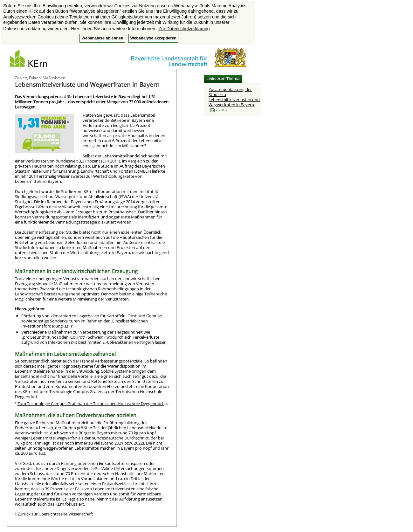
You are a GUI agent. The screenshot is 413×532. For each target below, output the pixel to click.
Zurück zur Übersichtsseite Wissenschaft (55, 514)
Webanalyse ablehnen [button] (102, 38)
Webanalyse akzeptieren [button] (153, 38)
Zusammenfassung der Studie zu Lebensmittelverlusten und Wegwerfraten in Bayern (234, 97)
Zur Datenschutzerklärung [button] (184, 29)
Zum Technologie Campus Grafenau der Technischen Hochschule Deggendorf (93, 404)
